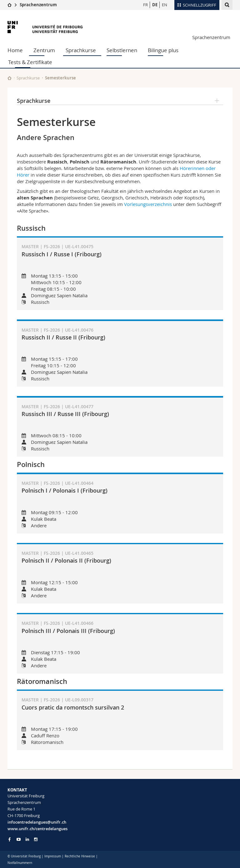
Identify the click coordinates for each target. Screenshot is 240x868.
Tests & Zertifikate (30, 62)
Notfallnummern (20, 863)
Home (15, 50)
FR (145, 5)
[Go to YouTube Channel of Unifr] (19, 839)
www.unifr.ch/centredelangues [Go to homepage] (37, 829)
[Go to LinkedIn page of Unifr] (27, 839)
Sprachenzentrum (38, 5)
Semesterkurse (60, 78)
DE (155, 5)
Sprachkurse (81, 50)
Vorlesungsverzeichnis (148, 204)
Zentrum (44, 50)
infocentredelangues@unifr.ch (37, 822)
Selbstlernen (122, 50)
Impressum (53, 856)
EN (165, 5)
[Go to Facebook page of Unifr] (10, 839)
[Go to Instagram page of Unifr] (36, 839)
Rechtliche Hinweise (80, 856)
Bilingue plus (163, 50)
